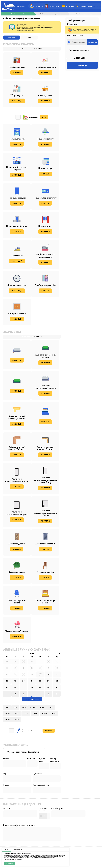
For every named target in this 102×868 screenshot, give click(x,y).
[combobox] (44, 820)
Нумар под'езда (40, 777)
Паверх (7, 789)
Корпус (6, 777)
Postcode (31, 762)
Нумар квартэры (54, 763)
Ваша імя (7, 813)
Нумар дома (42, 763)
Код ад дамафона (41, 789)
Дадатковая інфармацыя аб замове (19, 830)
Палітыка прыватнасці (9, 859)
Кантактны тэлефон (44, 814)
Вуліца (6, 762)
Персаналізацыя (18, 859)
